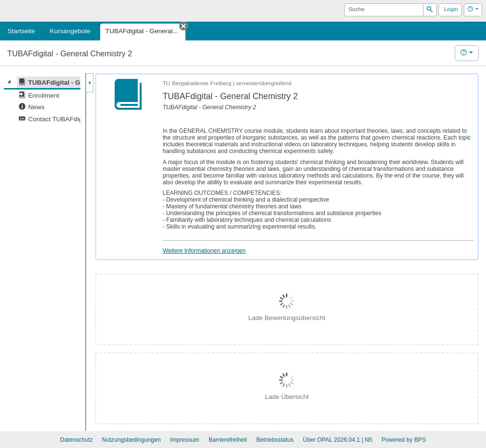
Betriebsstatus (275, 440)
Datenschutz (77, 440)
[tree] (42, 101)
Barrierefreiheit (228, 440)
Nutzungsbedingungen (131, 440)
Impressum (184, 440)
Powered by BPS (404, 440)
